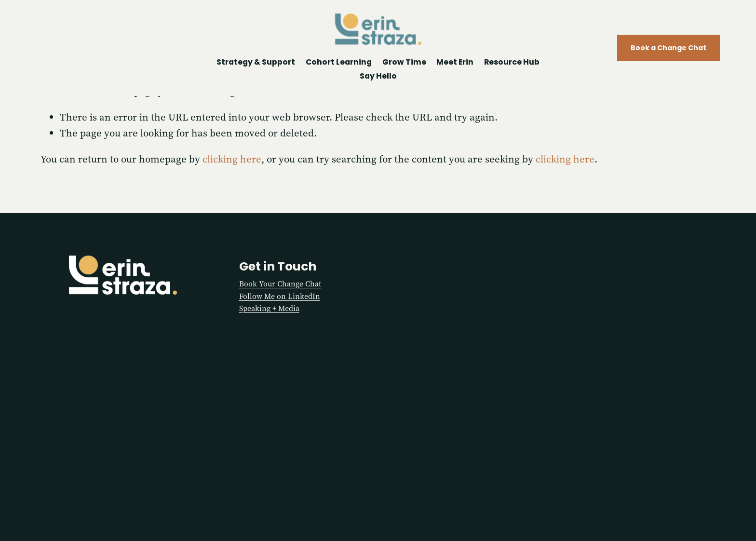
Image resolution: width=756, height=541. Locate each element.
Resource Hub (512, 62)
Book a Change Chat (667, 49)
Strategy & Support (256, 62)
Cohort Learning (339, 62)
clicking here (232, 159)
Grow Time (404, 62)
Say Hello (378, 76)
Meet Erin (455, 62)
